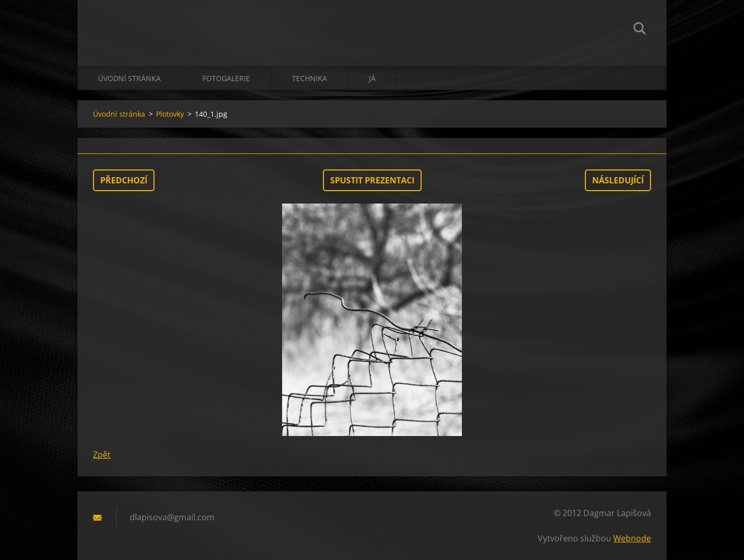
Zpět (102, 455)
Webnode (632, 538)
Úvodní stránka (129, 78)
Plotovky (170, 114)
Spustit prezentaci (372, 180)
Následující (618, 180)
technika (309, 78)
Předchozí (124, 180)
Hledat (640, 30)
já (372, 78)
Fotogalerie (226, 78)
